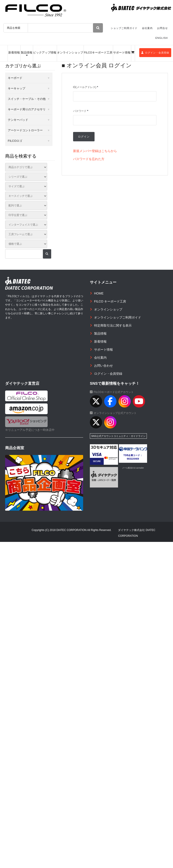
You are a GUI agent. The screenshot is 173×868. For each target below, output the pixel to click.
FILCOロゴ (15, 141)
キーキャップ (17, 88)
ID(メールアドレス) (86, 87)
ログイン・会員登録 (155, 53)
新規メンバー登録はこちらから (95, 151)
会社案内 (147, 28)
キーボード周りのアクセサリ (27, 109)
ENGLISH (161, 38)
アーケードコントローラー (25, 130)
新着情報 (14, 53)
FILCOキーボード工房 (98, 53)
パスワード (81, 111)
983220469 (133, 459)
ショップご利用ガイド (124, 28)
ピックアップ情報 (45, 53)
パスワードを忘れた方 (89, 159)
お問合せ (162, 28)
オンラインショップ (70, 53)
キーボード (15, 78)
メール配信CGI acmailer (133, 468)
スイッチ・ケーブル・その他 (27, 99)
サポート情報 (122, 53)
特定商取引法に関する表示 (113, 325)
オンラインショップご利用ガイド (118, 317)
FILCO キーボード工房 (110, 301)
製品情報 (27, 53)
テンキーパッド (18, 120)
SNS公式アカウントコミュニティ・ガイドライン (118, 436)
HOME (99, 293)
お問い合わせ (103, 366)
